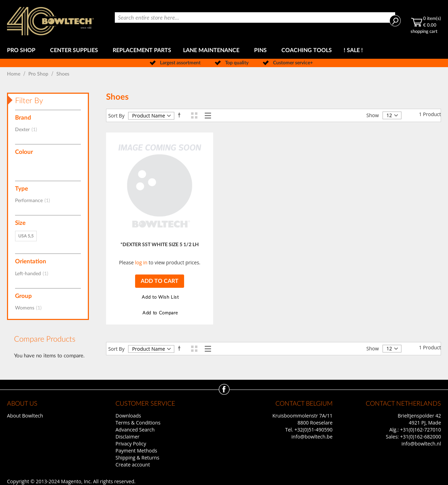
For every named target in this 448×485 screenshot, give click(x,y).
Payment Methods (136, 451)
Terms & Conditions (138, 423)
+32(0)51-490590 (313, 430)
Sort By (116, 116)
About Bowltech (25, 416)
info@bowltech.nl (421, 444)
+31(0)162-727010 (421, 430)
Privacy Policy (131, 444)
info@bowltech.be (312, 437)
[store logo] (50, 21)
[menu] (224, 51)
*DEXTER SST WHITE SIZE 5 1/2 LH (160, 245)
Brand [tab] (23, 118)
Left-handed (34, 274)
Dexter (28, 130)
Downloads (128, 416)
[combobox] (255, 17)
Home (14, 74)
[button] (159, 297)
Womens (30, 308)
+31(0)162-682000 (421, 437)
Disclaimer (127, 437)
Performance (35, 201)
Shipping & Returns (137, 458)
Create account (133, 465)
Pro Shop (39, 74)
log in (141, 262)
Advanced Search (135, 430)
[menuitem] (23, 51)
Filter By (29, 101)
